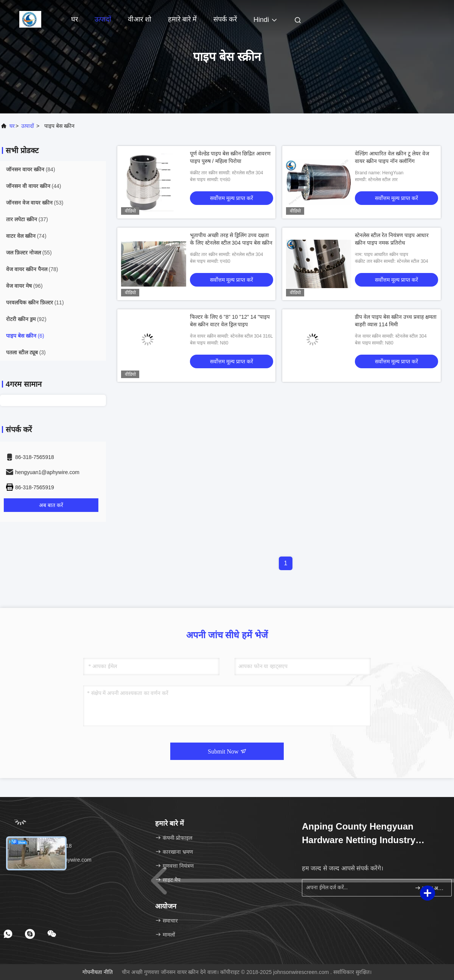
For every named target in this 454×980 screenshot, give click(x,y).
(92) (26, 319)
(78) (32, 269)
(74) (26, 236)
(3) (26, 352)
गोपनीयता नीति (98, 972)
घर (75, 19)
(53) (35, 203)
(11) (35, 302)
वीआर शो (140, 19)
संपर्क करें (225, 19)
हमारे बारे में (182, 19)
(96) (24, 286)
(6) (25, 336)
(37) (27, 219)
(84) (31, 169)
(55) (29, 253)
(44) (33, 186)
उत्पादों (103, 19)
